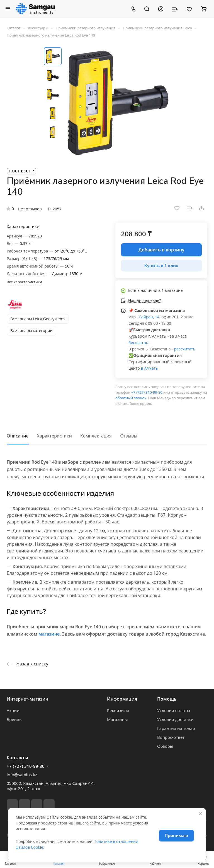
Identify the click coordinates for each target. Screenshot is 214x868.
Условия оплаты (174, 710)
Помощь (167, 699)
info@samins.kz (22, 775)
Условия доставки (175, 719)
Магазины (117, 719)
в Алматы (150, 368)
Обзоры (165, 746)
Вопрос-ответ (171, 737)
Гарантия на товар (176, 728)
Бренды (14, 719)
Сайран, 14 (149, 317)
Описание (18, 436)
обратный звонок (131, 398)
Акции (13, 710)
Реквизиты (118, 710)
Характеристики (54, 436)
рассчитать (184, 349)
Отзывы (129, 436)
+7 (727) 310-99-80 (147, 392)
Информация (122, 699)
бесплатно (138, 342)
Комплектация (96, 436)
